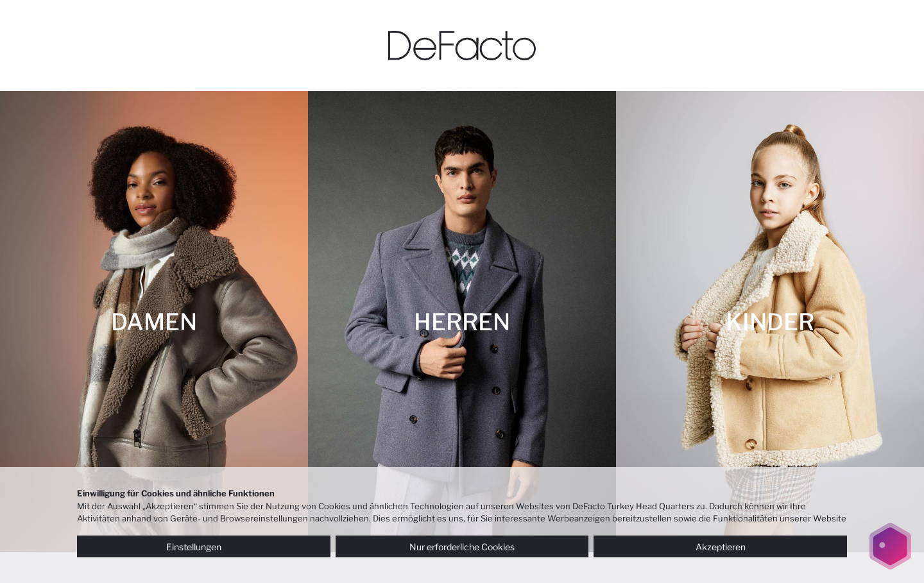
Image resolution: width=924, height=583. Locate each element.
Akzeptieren (721, 547)
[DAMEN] (154, 322)
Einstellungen (203, 547)
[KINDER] (770, 322)
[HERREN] (462, 322)
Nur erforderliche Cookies (462, 547)
